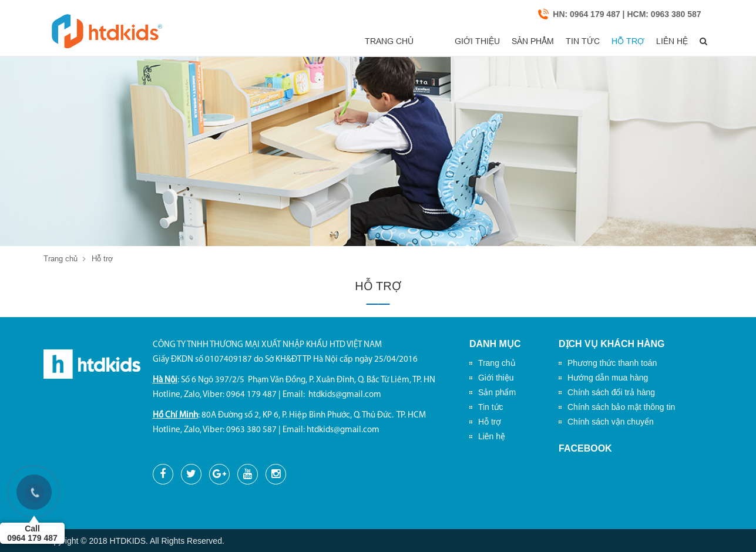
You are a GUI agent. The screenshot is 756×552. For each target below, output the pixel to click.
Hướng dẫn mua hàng (608, 378)
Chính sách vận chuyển (611, 422)
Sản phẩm (495, 42)
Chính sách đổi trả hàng (611, 393)
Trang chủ (364, 42)
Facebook (585, 449)
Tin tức (553, 42)
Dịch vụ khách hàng (612, 344)
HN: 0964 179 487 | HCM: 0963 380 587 (627, 15)
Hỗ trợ (607, 42)
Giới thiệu (431, 42)
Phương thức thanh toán (612, 363)
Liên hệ (659, 42)
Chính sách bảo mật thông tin (621, 408)
